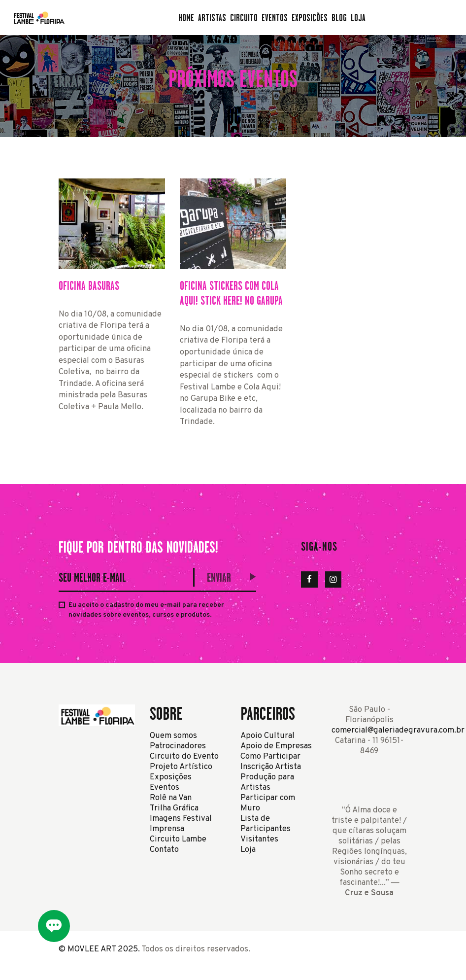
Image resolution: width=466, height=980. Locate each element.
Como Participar (270, 756)
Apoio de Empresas (276, 746)
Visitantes (259, 839)
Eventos (165, 787)
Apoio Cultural (267, 736)
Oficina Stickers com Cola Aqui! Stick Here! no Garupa (231, 293)
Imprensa (167, 829)
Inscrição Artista (271, 767)
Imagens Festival (181, 819)
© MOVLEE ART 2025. (99, 949)
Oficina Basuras (89, 286)
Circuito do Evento (184, 756)
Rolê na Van (171, 798)
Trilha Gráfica (174, 808)
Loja (248, 850)
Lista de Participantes (266, 824)
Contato (164, 850)
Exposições (171, 777)
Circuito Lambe (178, 839)
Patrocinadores (178, 746)
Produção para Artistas (267, 782)
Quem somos (173, 736)
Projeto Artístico (181, 767)
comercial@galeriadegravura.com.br (398, 730)
